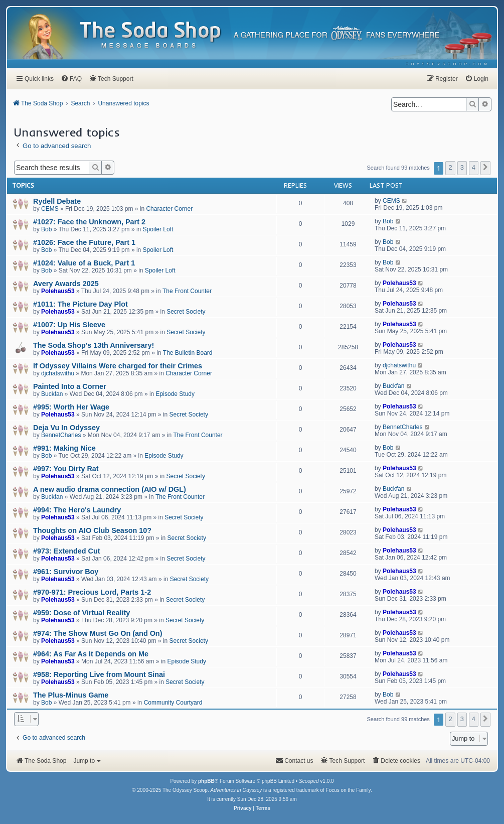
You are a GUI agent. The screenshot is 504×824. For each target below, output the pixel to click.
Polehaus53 (58, 291)
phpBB (206, 781)
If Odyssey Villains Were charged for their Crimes (118, 366)
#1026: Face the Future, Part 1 (84, 242)
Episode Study (175, 394)
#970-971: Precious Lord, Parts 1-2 (92, 592)
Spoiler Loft (158, 229)
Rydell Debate (57, 201)
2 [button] (450, 167)
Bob (46, 229)
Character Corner (169, 209)
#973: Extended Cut (67, 551)
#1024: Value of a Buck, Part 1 (84, 263)
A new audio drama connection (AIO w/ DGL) (110, 489)
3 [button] (462, 167)
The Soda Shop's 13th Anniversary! (94, 345)
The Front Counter (187, 291)
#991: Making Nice (64, 448)
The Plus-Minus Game (71, 695)
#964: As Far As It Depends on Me (91, 654)
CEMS (50, 209)
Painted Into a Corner (70, 386)
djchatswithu (58, 373)
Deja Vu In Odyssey (66, 428)
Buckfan (52, 394)
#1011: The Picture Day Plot (80, 304)
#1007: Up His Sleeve (69, 325)
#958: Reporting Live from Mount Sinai (99, 674)
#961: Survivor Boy (66, 572)
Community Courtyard (173, 703)
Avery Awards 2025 (66, 284)
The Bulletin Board (188, 353)
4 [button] (474, 167)
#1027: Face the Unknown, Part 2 (89, 222)
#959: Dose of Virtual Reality (81, 613)
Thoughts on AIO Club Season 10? (92, 530)
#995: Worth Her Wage (71, 407)
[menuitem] (448, 64)
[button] (485, 168)
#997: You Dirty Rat (66, 469)
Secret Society (186, 312)
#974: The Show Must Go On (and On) (98, 633)
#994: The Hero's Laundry (77, 510)
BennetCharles (61, 435)
